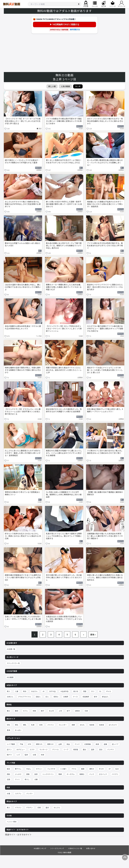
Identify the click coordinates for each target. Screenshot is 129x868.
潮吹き (92, 769)
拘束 (43, 755)
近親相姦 (88, 744)
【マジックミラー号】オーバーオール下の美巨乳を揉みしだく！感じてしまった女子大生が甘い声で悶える (23, 121)
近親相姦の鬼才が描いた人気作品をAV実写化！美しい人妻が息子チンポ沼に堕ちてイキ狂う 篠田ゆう (105, 536)
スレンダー (63, 725)
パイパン (51, 725)
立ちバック (103, 774)
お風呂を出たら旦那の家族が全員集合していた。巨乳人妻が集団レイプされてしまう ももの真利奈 (64, 619)
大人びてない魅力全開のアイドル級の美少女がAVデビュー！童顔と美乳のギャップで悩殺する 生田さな (105, 329)
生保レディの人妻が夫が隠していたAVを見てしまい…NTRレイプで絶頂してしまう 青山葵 (23, 618)
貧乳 (17, 725)
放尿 (36, 774)
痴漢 (97, 744)
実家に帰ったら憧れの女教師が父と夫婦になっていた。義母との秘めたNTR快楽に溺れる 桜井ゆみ (105, 577)
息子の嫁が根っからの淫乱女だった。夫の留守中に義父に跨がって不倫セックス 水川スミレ (64, 577)
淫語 (8, 779)
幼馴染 (77, 711)
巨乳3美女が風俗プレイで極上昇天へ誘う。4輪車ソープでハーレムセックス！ (105, 410)
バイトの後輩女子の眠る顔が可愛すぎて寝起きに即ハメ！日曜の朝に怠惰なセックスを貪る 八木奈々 (64, 121)
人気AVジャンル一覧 (75, 848)
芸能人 (38, 697)
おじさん (57, 807)
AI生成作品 (64, 691)
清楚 (85, 691)
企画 (60, 744)
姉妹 (34, 711)
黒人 (8, 807)
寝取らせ (50, 744)
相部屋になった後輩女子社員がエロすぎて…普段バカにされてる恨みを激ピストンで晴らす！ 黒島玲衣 (105, 204)
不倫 (21, 744)
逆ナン (9, 749)
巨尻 (41, 725)
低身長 (92, 725)
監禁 (26, 755)
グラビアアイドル (25, 697)
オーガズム (71, 774)
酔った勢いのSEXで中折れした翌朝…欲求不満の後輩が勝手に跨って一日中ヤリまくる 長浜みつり (64, 204)
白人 (47, 697)
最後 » (93, 634)
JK (43, 691)
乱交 (117, 769)
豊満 (8, 730)
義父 (8, 711)
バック (92, 774)
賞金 (68, 744)
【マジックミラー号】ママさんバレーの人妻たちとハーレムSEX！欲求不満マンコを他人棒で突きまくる (23, 412)
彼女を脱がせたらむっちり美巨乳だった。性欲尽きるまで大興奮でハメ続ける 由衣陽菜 (64, 410)
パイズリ (115, 774)
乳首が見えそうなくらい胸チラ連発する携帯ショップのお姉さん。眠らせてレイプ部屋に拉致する (64, 536)
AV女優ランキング (40, 848)
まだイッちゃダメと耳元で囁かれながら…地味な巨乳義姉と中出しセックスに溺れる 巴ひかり (105, 121)
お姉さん (10, 697)
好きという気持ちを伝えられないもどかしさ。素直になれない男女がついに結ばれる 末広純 (23, 536)
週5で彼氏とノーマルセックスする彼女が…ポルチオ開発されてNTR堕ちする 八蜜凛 (22, 161)
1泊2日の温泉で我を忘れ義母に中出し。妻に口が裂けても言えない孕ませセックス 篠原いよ (23, 287)
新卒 (96, 697)
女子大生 (53, 691)
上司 (60, 711)
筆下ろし (18, 769)
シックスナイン (48, 774)
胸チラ (9, 755)
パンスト (29, 793)
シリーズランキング (57, 848)
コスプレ (18, 793)
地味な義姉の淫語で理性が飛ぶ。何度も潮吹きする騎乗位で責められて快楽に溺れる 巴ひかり (23, 370)
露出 (84, 749)
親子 (43, 711)
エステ (32, 749)
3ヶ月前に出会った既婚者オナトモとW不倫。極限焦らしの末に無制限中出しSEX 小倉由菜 (64, 495)
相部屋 (76, 749)
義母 (17, 711)
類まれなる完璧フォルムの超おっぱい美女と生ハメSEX (23, 244)
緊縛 (60, 774)
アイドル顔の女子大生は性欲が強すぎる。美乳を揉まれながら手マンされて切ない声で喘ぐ (105, 246)
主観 (36, 779)
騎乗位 (82, 774)
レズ (18, 755)
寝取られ (39, 744)
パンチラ (110, 749)
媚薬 (83, 769)
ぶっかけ (18, 774)
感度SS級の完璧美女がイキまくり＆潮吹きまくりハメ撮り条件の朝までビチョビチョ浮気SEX (23, 577)
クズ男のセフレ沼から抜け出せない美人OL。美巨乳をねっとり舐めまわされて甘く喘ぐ (105, 452)
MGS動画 (10, 677)
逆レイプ (115, 744)
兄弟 (86, 711)
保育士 (56, 697)
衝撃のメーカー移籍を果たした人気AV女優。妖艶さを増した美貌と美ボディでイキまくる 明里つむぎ (64, 287)
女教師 (66, 697)
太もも (82, 725)
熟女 (25, 691)
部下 (68, 711)
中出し (29, 769)
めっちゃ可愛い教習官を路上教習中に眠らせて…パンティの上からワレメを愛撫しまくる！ (105, 163)
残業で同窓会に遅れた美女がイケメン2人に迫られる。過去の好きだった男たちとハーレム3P (64, 370)
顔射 (8, 774)
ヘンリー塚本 (12, 822)
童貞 (47, 807)
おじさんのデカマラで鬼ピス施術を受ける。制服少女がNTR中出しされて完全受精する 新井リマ (23, 204)
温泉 (93, 749)
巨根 (39, 807)
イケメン (18, 807)
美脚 (73, 725)
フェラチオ (51, 769)
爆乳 (25, 725)
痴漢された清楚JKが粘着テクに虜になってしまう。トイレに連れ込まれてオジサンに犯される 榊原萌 (64, 453)
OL (100, 691)
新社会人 (105, 697)
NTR (29, 744)
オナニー (39, 769)
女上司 (51, 711)
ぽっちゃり (113, 725)
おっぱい (18, 730)
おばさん (34, 691)
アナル (74, 769)
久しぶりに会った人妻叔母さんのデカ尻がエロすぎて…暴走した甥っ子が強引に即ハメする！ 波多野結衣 (23, 453)
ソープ (66, 749)
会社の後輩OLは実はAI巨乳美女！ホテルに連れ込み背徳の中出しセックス (23, 327)
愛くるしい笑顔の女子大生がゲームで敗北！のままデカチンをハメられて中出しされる (64, 161)
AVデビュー (21, 749)
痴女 (8, 769)
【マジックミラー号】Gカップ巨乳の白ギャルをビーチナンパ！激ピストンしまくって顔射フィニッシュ (64, 329)
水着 (8, 793)
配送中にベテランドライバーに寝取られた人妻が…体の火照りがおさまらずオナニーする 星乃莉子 (105, 287)
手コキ (101, 769)
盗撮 (105, 744)
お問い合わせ (91, 848)
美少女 (76, 691)
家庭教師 (86, 697)
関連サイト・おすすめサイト (18, 835)
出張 (34, 755)
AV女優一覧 (11, 649)
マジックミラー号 (13, 663)
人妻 (17, 691)
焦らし (27, 779)
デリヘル (55, 749)
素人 (8, 691)
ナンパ (77, 744)
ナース (75, 697)
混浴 (101, 749)
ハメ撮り (63, 769)
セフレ (25, 711)
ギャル (109, 691)
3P (110, 769)
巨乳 (8, 725)
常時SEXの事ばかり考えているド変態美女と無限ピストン (22, 493)
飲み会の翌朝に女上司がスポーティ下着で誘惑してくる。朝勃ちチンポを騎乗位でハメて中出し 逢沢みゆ (64, 246)
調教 (28, 774)
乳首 (33, 725)
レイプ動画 (11, 744)
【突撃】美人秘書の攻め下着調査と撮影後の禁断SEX (105, 493)
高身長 (102, 725)
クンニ (17, 779)
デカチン (29, 807)
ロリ (93, 691)
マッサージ (43, 749)
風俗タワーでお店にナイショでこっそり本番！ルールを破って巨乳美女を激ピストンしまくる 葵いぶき (105, 370)
